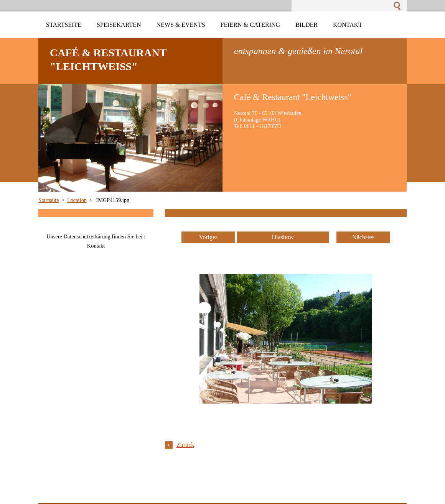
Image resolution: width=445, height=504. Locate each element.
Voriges (208, 237)
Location (77, 200)
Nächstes (363, 237)
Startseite (49, 200)
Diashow (283, 237)
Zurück (185, 445)
